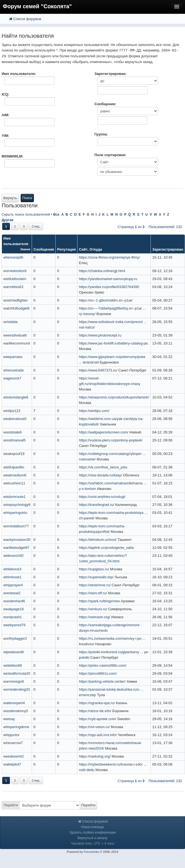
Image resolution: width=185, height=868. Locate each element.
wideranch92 (14, 556)
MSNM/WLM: (13, 156)
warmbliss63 (13, 287)
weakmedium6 (15, 475)
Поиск (27, 198)
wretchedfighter (16, 300)
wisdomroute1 (14, 497)
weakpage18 (14, 609)
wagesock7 (12, 378)
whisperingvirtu (15, 513)
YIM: (5, 136)
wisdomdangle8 (16, 397)
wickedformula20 (17, 673)
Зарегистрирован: (111, 74)
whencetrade (14, 370)
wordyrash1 (13, 617)
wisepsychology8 (17, 505)
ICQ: (5, 94)
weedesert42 (14, 756)
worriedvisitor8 (15, 271)
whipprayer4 (13, 585)
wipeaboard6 (14, 652)
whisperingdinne (16, 727)
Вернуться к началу (92, 838)
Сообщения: (105, 104)
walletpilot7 (12, 764)
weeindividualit (15, 335)
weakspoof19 (14, 454)
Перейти (11, 805)
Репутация (66, 249)
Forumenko (91, 852)
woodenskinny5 (16, 711)
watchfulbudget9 (16, 308)
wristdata (10, 322)
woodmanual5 (14, 440)
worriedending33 (17, 689)
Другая (7, 220)
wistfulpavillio (14, 467)
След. (36, 226)
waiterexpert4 (14, 703)
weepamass (13, 357)
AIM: (6, 115)
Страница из (131, 227)
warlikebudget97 (16, 548)
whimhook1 (12, 577)
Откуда (96, 249)
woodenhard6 (14, 601)
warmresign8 (14, 681)
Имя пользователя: (19, 74)
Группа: (101, 134)
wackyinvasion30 (17, 540)
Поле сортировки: (111, 155)
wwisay (9, 719)
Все (56, 215)
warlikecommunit (17, 343)
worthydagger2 (15, 638)
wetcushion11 (14, 483)
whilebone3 (12, 569)
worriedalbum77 (16, 526)
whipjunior (11, 735)
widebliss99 (13, 665)
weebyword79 (14, 625)
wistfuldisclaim (15, 279)
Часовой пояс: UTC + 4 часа (92, 843)
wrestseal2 (12, 593)
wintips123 (12, 411)
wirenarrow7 (13, 743)
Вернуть (10, 198)
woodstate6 (13, 432)
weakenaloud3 (15, 419)
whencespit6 (13, 257)
